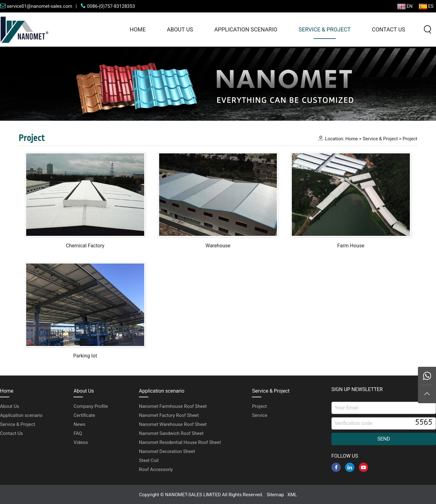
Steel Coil (149, 460)
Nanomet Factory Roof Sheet (169, 415)
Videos (81, 442)
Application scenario (246, 29)
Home (138, 29)
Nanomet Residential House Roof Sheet (180, 442)
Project (410, 139)
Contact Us (389, 29)
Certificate (84, 415)
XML (292, 495)
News (79, 424)
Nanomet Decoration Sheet (167, 451)
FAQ (78, 433)
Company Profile (91, 406)
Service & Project (324, 29)
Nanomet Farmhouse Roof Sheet (173, 406)
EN (405, 6)
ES (426, 6)
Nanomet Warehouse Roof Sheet (173, 424)
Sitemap (275, 495)
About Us (180, 29)
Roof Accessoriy (156, 469)
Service (260, 415)
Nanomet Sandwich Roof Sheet (171, 433)
